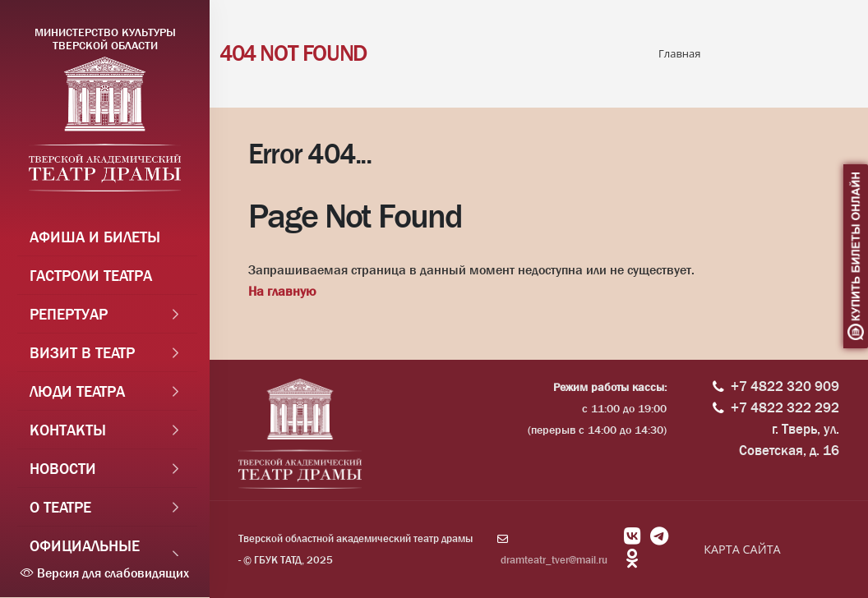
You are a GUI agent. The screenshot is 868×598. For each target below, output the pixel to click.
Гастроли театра (91, 276)
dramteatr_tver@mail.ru (554, 560)
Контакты (68, 430)
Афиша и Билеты (95, 237)
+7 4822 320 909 (785, 386)
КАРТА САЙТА (742, 549)
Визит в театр (82, 353)
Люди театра (77, 392)
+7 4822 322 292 (785, 408)
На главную (282, 291)
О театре (60, 508)
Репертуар (69, 315)
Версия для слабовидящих (105, 573)
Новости (63, 469)
